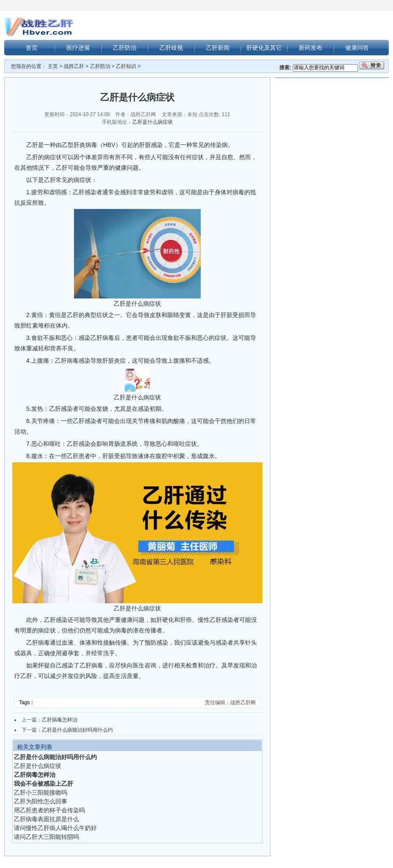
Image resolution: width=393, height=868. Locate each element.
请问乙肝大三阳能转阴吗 (46, 837)
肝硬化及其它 (264, 48)
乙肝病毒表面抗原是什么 (46, 819)
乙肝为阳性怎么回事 (41, 801)
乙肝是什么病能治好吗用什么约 (77, 730)
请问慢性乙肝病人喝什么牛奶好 (55, 828)
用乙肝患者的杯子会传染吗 (49, 810)
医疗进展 (78, 48)
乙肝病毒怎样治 (60, 720)
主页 (53, 66)
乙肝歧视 (171, 48)
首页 (32, 48)
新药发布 (311, 48)
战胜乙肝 (74, 66)
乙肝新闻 (218, 48)
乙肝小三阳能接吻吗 (41, 792)
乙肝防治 (125, 48)
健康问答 (357, 48)
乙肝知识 (126, 66)
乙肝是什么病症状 (153, 122)
